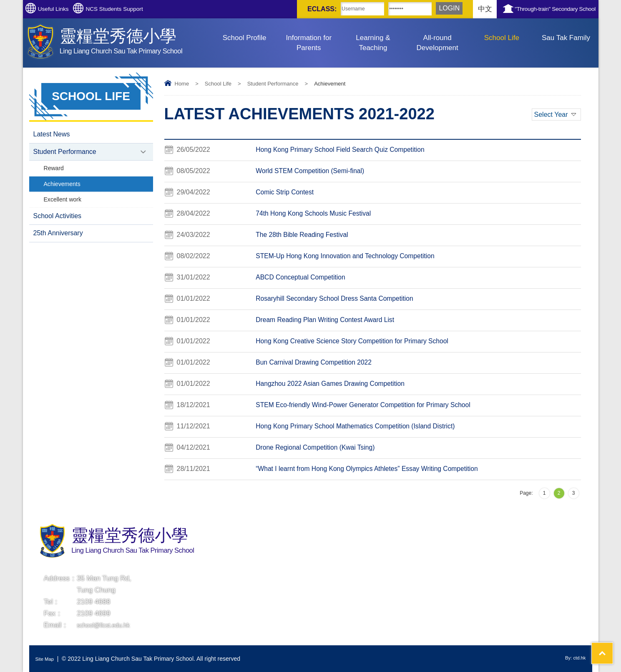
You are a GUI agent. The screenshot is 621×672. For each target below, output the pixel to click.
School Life (502, 38)
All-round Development (437, 43)
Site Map (47, 659)
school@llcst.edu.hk (108, 625)
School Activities (58, 224)
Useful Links (63, 9)
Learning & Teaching (373, 43)
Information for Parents (309, 43)
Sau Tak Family (566, 38)
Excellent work (64, 206)
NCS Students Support (143, 9)
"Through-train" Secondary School (541, 9)
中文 (449, 9)
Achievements (64, 189)
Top (600, 635)
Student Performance (273, 84)
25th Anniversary (58, 243)
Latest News (52, 135)
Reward (55, 172)
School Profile (245, 38)
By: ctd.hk (573, 659)
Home (182, 84)
